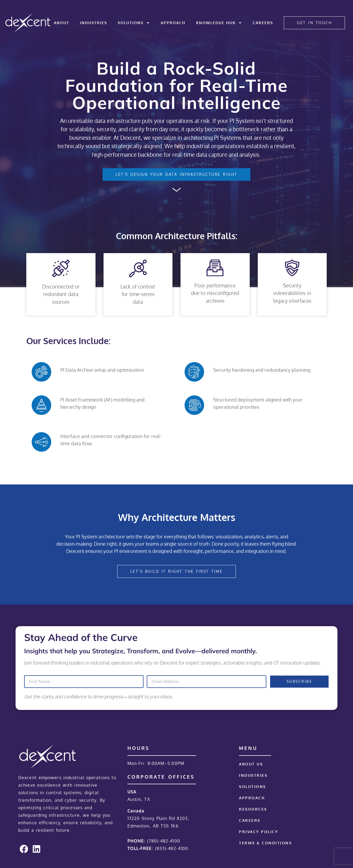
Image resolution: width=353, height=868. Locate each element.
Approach (173, 23)
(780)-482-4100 (163, 841)
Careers (263, 23)
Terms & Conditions (265, 843)
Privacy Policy (259, 832)
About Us (251, 764)
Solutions (134, 23)
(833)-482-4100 (172, 848)
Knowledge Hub (219, 23)
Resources (253, 809)
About (62, 23)
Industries (93, 23)
